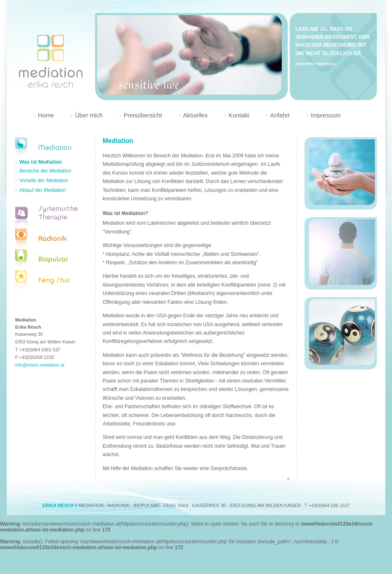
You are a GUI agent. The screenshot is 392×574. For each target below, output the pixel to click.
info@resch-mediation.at (40, 365)
